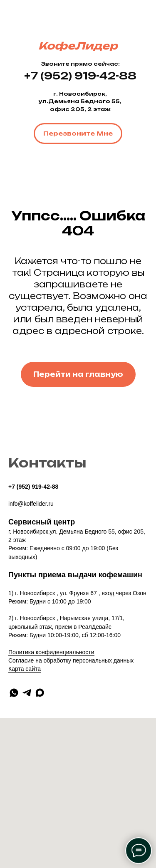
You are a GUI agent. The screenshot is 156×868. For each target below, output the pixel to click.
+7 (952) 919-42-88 (33, 487)
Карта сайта (25, 669)
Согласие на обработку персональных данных (71, 660)
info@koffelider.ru (31, 504)
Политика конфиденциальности (51, 652)
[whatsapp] (14, 693)
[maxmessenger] (40, 693)
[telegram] (27, 693)
